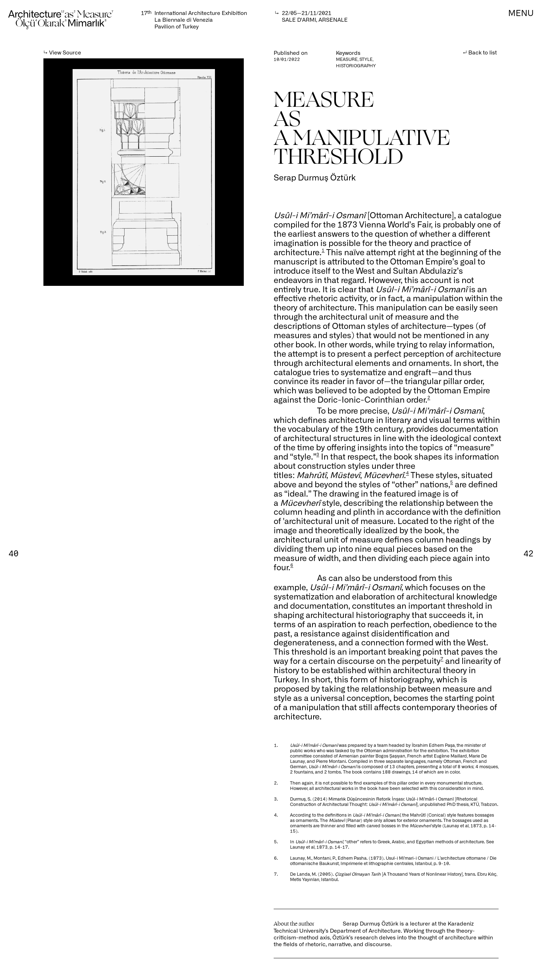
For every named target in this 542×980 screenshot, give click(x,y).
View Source (65, 52)
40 (14, 553)
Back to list (483, 52)
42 (528, 553)
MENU (521, 12)
